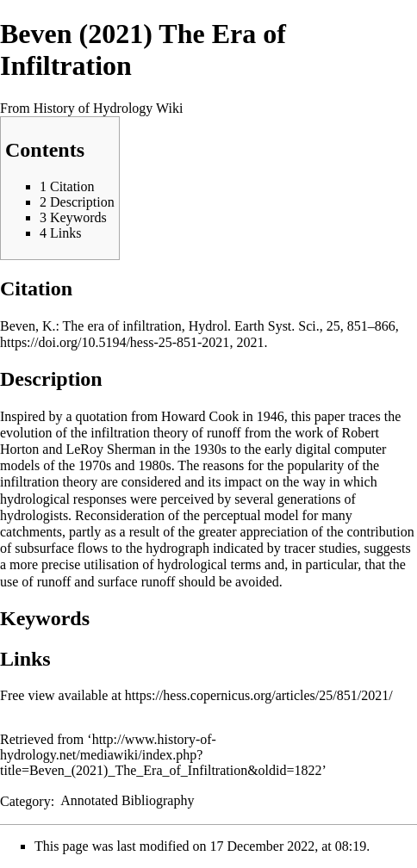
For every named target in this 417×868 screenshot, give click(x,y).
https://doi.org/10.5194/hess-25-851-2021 (115, 342)
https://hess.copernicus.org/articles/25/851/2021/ (259, 695)
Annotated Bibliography (127, 800)
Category (25, 800)
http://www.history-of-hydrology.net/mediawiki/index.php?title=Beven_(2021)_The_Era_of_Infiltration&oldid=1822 (161, 755)
